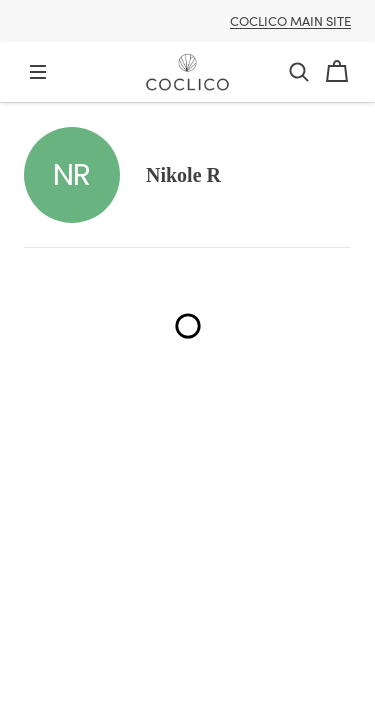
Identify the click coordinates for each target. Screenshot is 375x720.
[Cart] (337, 72)
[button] (299, 72)
